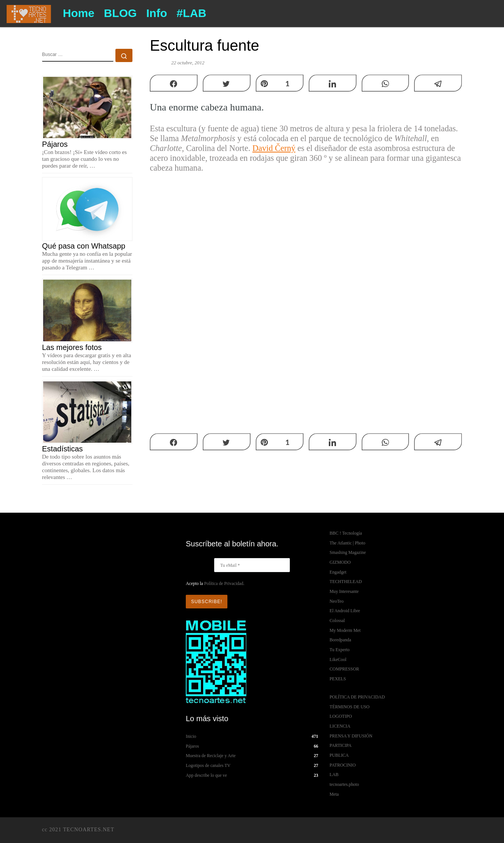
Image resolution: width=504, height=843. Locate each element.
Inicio (191, 736)
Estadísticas (62, 449)
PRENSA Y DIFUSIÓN (351, 736)
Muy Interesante (344, 591)
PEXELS (338, 679)
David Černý (274, 148)
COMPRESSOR (344, 669)
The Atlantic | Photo (347, 543)
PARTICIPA (341, 745)
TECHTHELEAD (346, 582)
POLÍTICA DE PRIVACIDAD (357, 697)
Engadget (338, 572)
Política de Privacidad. (224, 583)
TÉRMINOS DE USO (350, 707)
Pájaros (55, 144)
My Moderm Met (345, 630)
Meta (334, 794)
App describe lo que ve (206, 775)
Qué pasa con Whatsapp (84, 246)
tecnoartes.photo (344, 784)
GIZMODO (340, 562)
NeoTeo (337, 601)
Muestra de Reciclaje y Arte (211, 756)
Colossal (337, 621)
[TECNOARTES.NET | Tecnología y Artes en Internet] (29, 13)
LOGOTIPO (341, 716)
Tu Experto (340, 650)
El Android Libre (345, 611)
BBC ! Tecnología (346, 533)
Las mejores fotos (72, 347)
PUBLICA (339, 755)
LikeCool (338, 659)
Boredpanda (340, 640)
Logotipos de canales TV (208, 765)
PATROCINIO (343, 765)
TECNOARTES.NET (89, 829)
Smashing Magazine (348, 552)
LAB (334, 775)
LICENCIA (340, 726)
